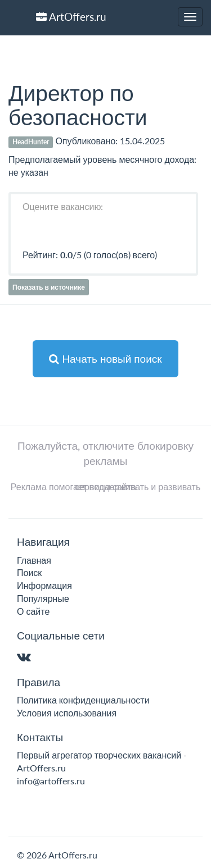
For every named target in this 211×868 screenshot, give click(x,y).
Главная (34, 560)
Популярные (43, 598)
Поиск (29, 572)
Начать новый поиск (105, 358)
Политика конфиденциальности (83, 700)
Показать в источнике (49, 287)
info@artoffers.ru (51, 781)
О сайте (33, 611)
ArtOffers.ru (71, 17)
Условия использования (67, 713)
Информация (44, 585)
